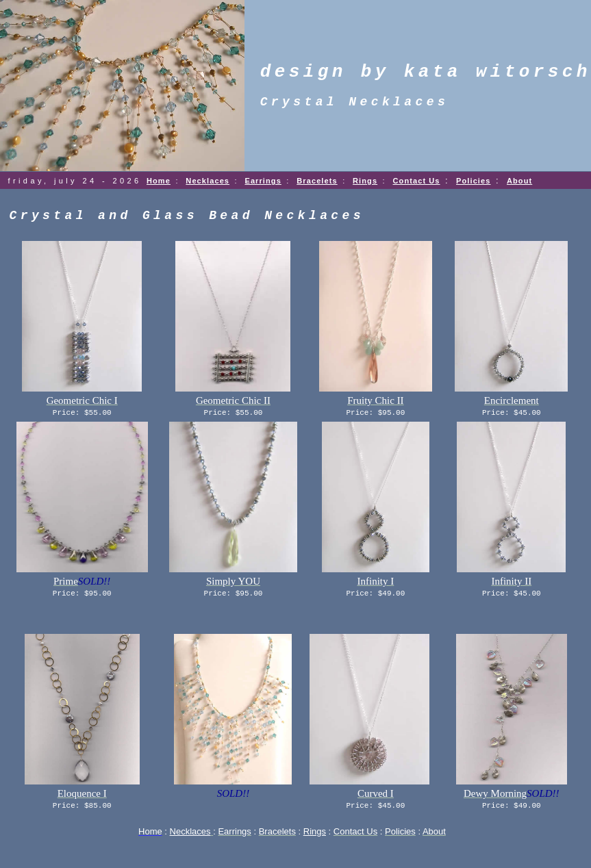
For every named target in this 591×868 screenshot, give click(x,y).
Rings (365, 181)
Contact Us (417, 181)
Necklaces (208, 181)
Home (159, 181)
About (519, 181)
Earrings (263, 181)
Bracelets (317, 181)
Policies (473, 181)
